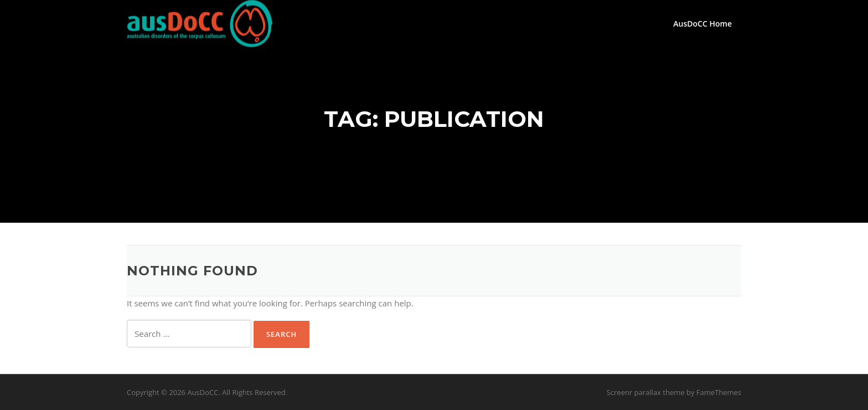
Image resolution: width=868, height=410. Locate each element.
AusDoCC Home (702, 24)
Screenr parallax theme (646, 392)
